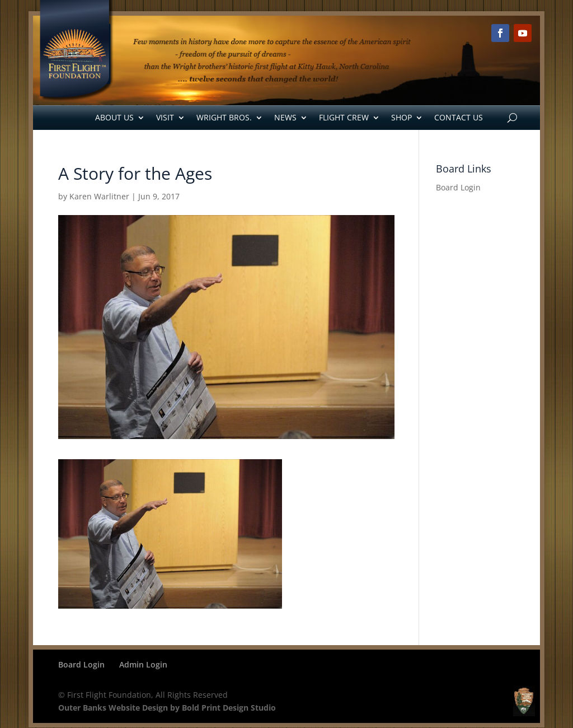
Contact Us (459, 117)
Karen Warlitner (99, 196)
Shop (401, 117)
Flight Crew (344, 117)
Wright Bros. (224, 117)
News (285, 117)
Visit (165, 117)
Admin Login (143, 664)
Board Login (458, 187)
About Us (114, 117)
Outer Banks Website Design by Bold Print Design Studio (167, 708)
